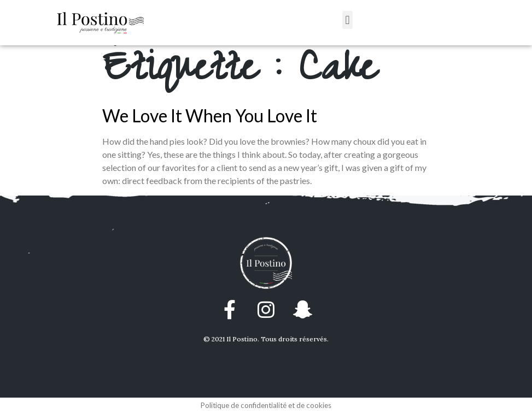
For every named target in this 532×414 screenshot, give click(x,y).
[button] (347, 20)
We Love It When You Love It (210, 116)
